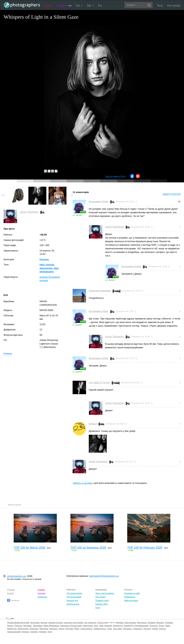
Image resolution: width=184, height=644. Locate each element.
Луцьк (161, 626)
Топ (79, 5)
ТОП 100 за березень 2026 (88, 548)
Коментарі (42, 597)
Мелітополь (23, 629)
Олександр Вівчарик (100, 291)
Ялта (50, 632)
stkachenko (46, 268)
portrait (50, 265)
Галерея (64, 5)
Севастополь (86, 629)
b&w (42, 265)
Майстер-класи (131, 600)
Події (98, 608)
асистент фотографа (74, 622)
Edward (93, 424)
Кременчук (118, 626)
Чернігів (34, 632)
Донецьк (18, 626)
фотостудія (103, 622)
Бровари (152, 622)
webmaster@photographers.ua (104, 576)
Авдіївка (120, 622)
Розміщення (130, 597)
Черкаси (25, 632)
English (10, 593)
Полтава (69, 629)
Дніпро (10, 626)
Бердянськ (142, 622)
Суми (109, 629)
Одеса (61, 629)
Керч (96, 626)
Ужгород (147, 629)
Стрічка (48, 5)
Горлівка (169, 622)
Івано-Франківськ (51, 626)
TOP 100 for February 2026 (145, 548)
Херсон (162, 629)
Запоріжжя (38, 626)
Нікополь (53, 629)
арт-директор (90, 622)
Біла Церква (130, 622)
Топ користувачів (74, 593)
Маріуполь (12, 629)
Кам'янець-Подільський (71, 626)
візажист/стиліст (56, 622)
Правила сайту (102, 600)
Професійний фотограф (18, 622)
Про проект (101, 597)
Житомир (27, 626)
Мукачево (34, 629)
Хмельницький (14, 632)
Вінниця (160, 622)
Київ (101, 626)
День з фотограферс (105, 593)
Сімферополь (100, 629)
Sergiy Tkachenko (29, 212)
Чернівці (42, 632)
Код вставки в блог (115, 176)
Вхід (160, 5)
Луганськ (154, 626)
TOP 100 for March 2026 (29, 548)
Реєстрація (174, 5)
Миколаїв (44, 629)
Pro (100, 5)
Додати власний (172, 194)
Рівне (77, 629)
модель (44, 622)
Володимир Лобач (99, 201)
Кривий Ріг (129, 626)
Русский (11, 590)
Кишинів (108, 626)
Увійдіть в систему (82, 483)
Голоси (8, 354)
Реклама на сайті (132, 593)
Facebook (13, 600)
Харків (155, 629)
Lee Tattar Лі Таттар (99, 382)
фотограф (35, 622)
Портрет (44, 259)
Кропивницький (141, 626)
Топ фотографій (74, 597)
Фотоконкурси (73, 604)
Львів (168, 626)
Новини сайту (102, 604)
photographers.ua (16, 576)
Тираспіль (138, 629)
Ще (90, 5)
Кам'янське (88, 626)
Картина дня (72, 600)
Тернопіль (127, 629)
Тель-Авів (117, 629)
